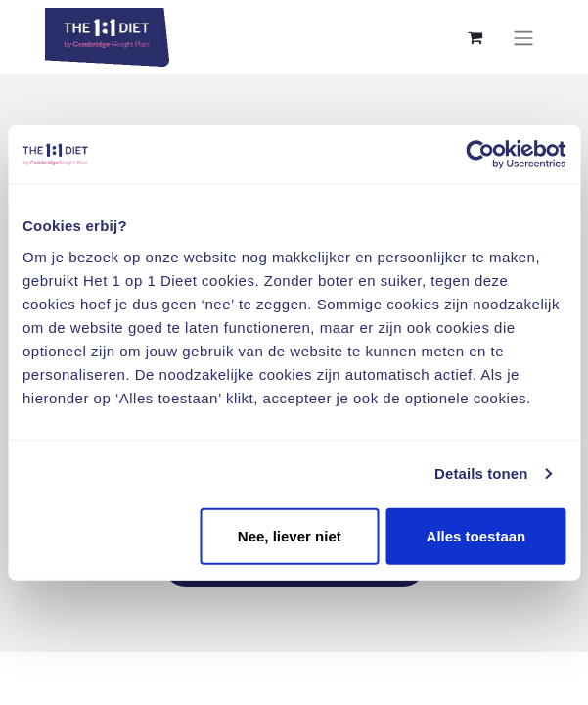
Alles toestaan (476, 535)
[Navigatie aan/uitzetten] (523, 37)
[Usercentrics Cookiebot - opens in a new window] (480, 155)
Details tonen (481, 473)
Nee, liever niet (290, 535)
